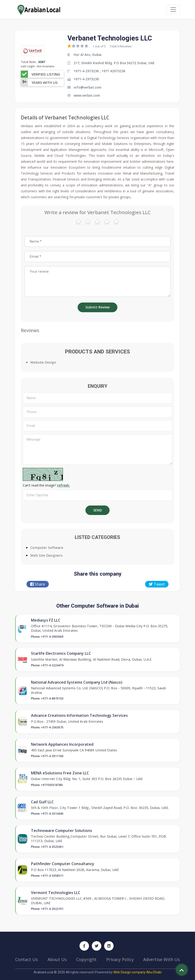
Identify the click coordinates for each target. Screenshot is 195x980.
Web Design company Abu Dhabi (137, 972)
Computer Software (47, 548)
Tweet (157, 584)
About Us (57, 959)
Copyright (86, 959)
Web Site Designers (46, 555)
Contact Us (27, 959)
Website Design (43, 362)
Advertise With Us (162, 959)
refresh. (64, 485)
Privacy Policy (120, 959)
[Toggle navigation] (173, 9)
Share (38, 584)
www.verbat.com (87, 95)
